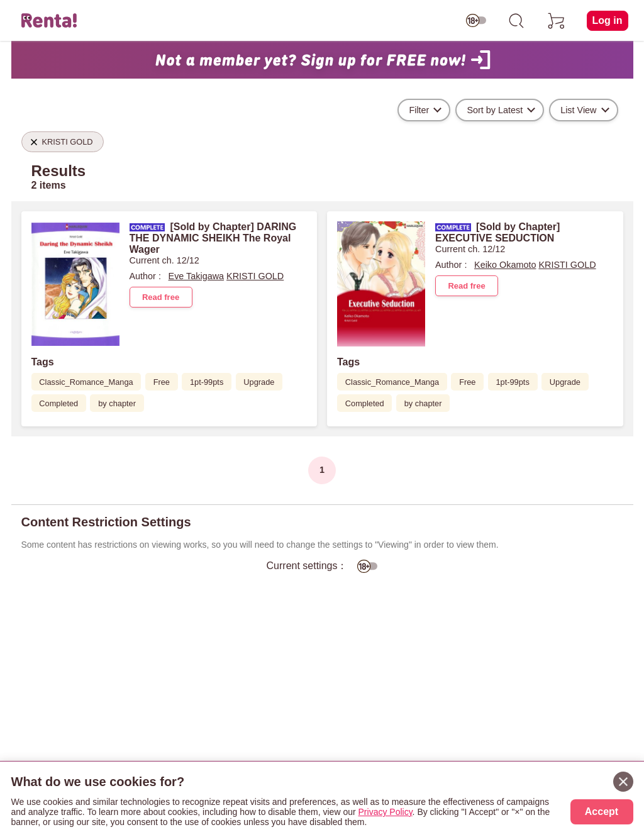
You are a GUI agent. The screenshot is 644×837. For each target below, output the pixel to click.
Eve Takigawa (197, 276)
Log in (608, 20)
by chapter (117, 403)
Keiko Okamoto (505, 265)
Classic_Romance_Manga (86, 382)
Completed (58, 403)
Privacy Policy (386, 812)
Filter (419, 110)
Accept (602, 812)
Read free (161, 297)
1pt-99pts (207, 382)
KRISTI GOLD (255, 276)
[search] (516, 21)
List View (578, 110)
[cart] (557, 21)
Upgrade (259, 382)
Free (162, 382)
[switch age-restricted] (476, 21)
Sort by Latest (495, 110)
